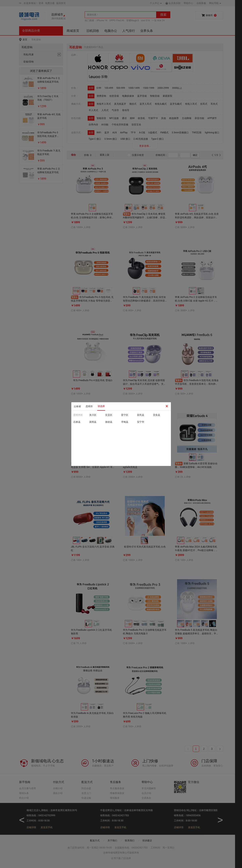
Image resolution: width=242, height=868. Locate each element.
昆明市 (89, 406)
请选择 (101, 406)
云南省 (77, 406)
